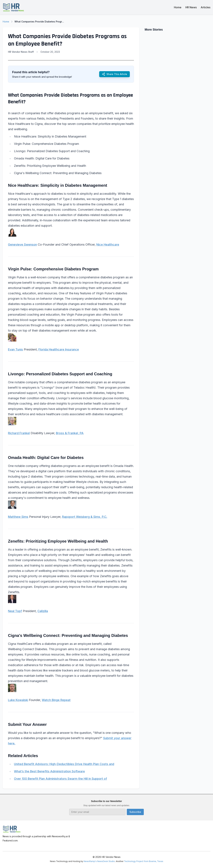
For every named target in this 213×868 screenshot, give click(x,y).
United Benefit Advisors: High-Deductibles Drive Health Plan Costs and (64, 764)
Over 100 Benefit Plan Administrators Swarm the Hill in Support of (60, 779)
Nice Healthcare (108, 245)
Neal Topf (15, 611)
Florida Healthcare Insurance (59, 349)
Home (178, 7)
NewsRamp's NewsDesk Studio (99, 861)
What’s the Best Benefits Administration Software (49, 771)
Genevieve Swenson (22, 245)
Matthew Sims (18, 517)
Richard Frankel (19, 433)
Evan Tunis (15, 349)
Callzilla (43, 611)
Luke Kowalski (18, 700)
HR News (191, 7)
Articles (206, 7)
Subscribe (135, 812)
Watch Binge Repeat (56, 700)
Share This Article (114, 74)
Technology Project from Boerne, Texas (144, 861)
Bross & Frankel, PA (70, 433)
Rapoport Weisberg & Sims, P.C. (85, 517)
